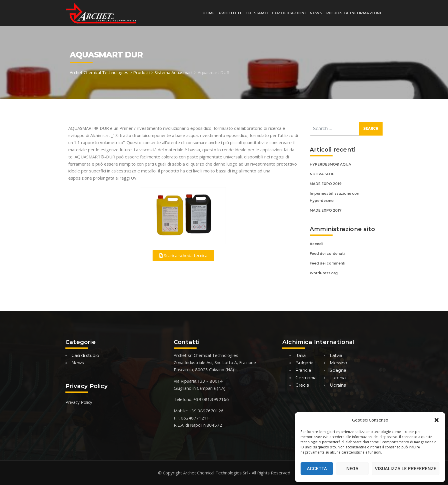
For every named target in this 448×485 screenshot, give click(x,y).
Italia (301, 355)
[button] (437, 420)
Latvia (336, 355)
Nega (352, 469)
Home (209, 13)
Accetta (317, 469)
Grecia (302, 385)
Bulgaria (304, 363)
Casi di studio (85, 355)
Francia (303, 370)
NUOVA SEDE (322, 174)
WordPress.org (324, 273)
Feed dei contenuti (327, 254)
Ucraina (338, 385)
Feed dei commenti (328, 263)
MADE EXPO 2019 (326, 184)
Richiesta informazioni (354, 13)
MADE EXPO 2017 (326, 210)
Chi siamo (257, 13)
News (316, 13)
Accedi (316, 244)
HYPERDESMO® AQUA (330, 164)
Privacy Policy (79, 402)
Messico (338, 363)
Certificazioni (289, 13)
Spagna (338, 370)
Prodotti (230, 13)
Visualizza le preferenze (406, 469)
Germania (306, 378)
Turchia (338, 378)
